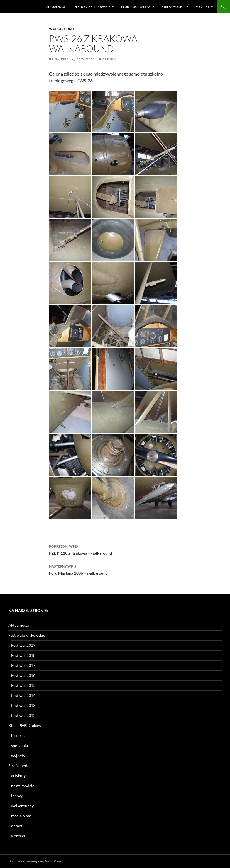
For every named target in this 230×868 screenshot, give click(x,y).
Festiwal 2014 (23, 695)
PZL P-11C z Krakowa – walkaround (115, 549)
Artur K (109, 59)
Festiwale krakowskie (92, 7)
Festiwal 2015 (23, 685)
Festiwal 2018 (23, 655)
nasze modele (23, 786)
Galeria (62, 59)
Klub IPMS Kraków (136, 7)
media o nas (21, 816)
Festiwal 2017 (23, 665)
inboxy (17, 796)
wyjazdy (18, 756)
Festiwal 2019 (23, 645)
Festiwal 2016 (23, 675)
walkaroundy (22, 806)
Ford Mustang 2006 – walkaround (115, 569)
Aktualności (57, 7)
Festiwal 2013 (23, 705)
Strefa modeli (173, 7)
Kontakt (202, 7)
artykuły (18, 776)
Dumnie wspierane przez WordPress (35, 861)
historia (18, 736)
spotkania (19, 746)
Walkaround (62, 29)
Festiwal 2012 (23, 715)
